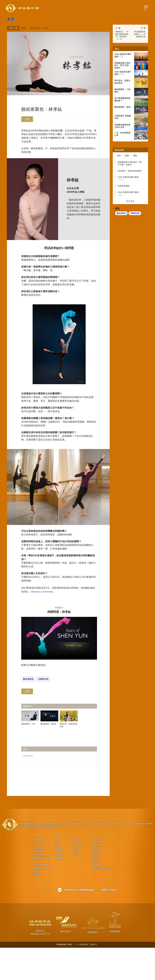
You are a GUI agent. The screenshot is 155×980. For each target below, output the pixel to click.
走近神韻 (38, 880)
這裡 (30, 697)
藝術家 (37, 904)
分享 (27, 119)
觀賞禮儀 (38, 907)
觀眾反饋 (60, 887)
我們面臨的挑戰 (41, 897)
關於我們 (60, 880)
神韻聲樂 (96, 884)
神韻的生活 (39, 887)
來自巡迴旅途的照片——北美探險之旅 (140, 34)
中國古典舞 (97, 877)
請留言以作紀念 (109, 922)
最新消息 (78, 877)
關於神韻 (39, 872)
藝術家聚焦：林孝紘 (39, 28)
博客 (135, 156)
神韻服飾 (96, 887)
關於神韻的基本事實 (42, 892)
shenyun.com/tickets (56, 621)
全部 (119, 156)
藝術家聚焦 (28, 711)
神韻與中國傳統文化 (102, 901)
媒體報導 (60, 890)
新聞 (24, 28)
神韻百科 (97, 872)
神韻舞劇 (96, 897)
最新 (58, 877)
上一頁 (13, 28)
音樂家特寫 (43, 711)
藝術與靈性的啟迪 (42, 900)
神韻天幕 (96, 890)
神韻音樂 (96, 880)
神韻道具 (96, 894)
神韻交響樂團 (40, 884)
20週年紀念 (39, 877)
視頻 (58, 872)
